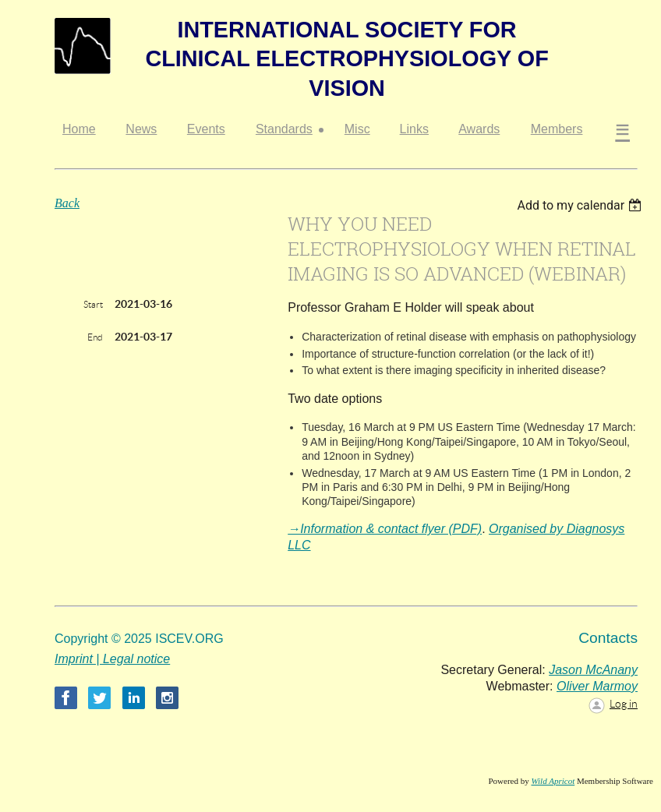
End (95, 337)
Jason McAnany (593, 670)
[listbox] (581, 205)
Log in (624, 704)
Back (67, 203)
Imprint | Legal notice (112, 659)
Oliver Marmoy (597, 686)
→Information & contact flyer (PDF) (385, 529)
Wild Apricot (553, 781)
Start (93, 304)
